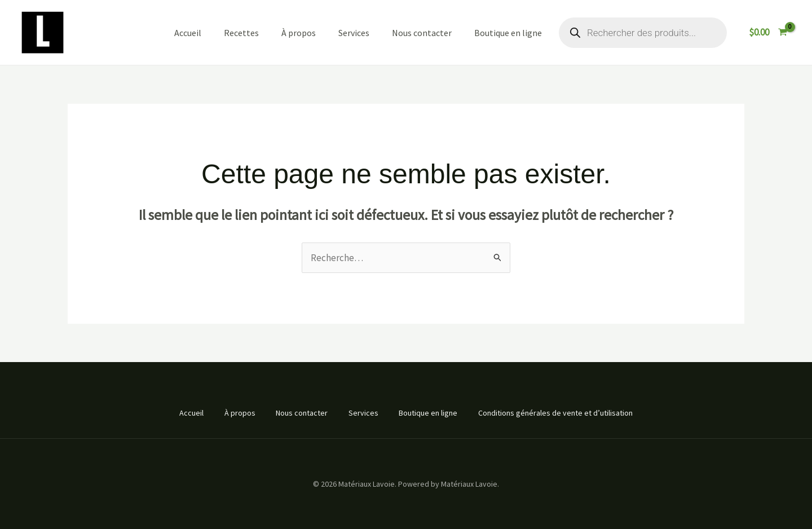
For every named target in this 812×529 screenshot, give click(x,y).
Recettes (241, 33)
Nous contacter (422, 33)
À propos (299, 33)
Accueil (188, 33)
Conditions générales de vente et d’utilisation (561, 413)
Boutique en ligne (508, 33)
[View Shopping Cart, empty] (768, 32)
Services (354, 33)
